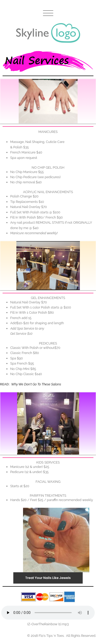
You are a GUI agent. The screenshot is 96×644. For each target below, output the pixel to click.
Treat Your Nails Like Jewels (48, 578)
